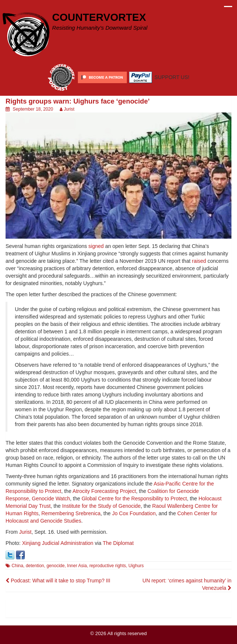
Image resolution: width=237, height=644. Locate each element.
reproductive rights (108, 566)
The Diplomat (118, 543)
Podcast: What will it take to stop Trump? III (58, 581)
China (17, 566)
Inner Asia (77, 566)
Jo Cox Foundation (134, 513)
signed (96, 246)
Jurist (69, 109)
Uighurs (136, 566)
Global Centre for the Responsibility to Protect (134, 498)
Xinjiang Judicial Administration (57, 543)
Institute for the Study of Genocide (102, 506)
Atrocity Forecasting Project (104, 491)
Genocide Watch (51, 498)
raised (199, 261)
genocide (55, 566)
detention (35, 566)
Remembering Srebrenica (71, 513)
